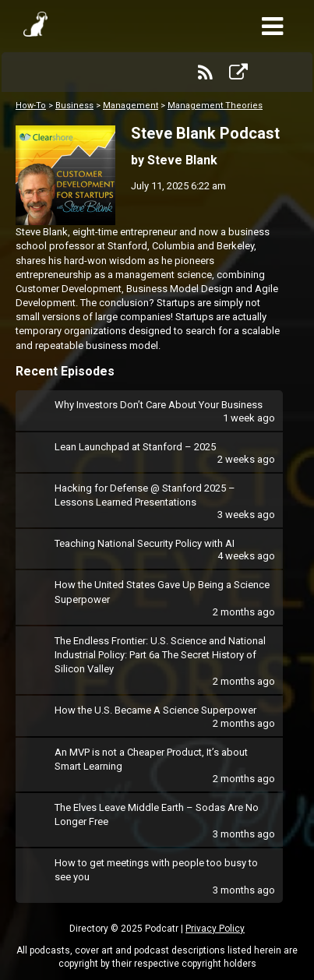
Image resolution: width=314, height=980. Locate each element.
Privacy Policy (215, 929)
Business (74, 106)
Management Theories (215, 106)
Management (131, 106)
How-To (31, 106)
